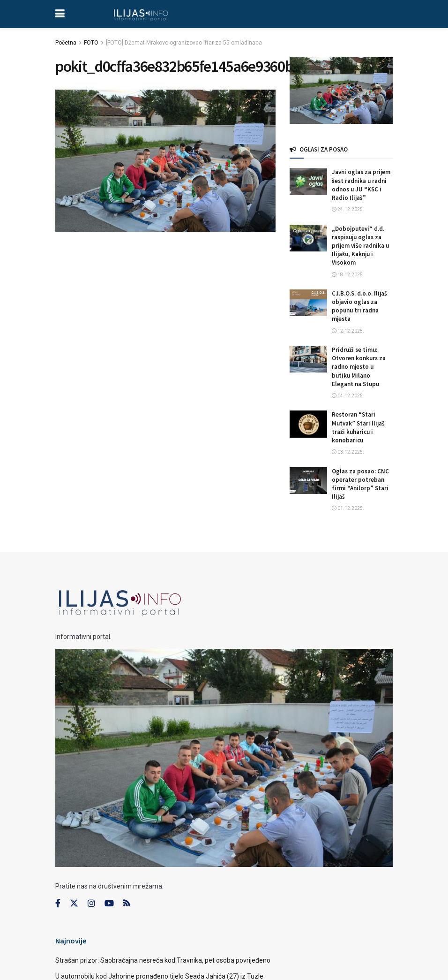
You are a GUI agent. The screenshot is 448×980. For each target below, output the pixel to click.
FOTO (91, 43)
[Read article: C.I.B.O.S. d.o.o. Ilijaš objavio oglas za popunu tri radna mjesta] (308, 303)
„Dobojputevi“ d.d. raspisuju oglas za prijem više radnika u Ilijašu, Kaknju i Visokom (360, 246)
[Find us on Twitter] (74, 904)
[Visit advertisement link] (341, 91)
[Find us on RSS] (127, 904)
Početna (66, 43)
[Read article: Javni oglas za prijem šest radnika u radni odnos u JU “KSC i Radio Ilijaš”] (308, 181)
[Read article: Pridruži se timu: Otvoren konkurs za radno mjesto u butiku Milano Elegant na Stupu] (308, 359)
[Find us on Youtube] (109, 904)
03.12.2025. (348, 452)
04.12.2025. (348, 396)
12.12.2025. (348, 331)
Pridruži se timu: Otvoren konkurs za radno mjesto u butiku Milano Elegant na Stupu (359, 367)
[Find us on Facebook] (58, 904)
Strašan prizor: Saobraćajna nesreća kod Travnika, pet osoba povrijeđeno (163, 960)
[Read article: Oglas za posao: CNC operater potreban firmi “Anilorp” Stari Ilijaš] (308, 481)
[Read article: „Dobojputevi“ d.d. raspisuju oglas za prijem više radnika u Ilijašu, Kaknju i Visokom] (308, 238)
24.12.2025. (348, 209)
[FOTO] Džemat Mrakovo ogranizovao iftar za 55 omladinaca (184, 43)
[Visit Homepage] (141, 14)
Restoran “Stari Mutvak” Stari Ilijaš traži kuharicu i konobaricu (358, 427)
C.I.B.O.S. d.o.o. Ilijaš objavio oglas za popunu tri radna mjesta (359, 306)
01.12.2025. (348, 508)
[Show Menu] (60, 14)
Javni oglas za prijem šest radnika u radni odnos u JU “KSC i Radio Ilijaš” (361, 185)
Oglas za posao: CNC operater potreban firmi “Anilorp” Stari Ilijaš (360, 484)
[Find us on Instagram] (91, 904)
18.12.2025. (348, 275)
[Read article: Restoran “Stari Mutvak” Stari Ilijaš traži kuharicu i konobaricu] (308, 424)
